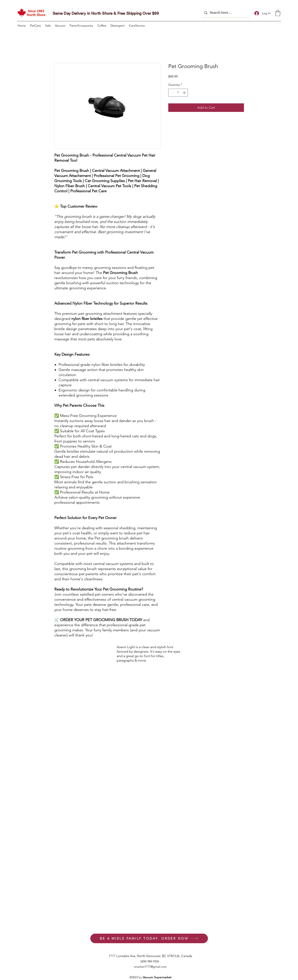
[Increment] (185, 93)
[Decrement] (172, 93)
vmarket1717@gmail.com (150, 967)
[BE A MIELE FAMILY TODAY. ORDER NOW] (149, 938)
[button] (278, 13)
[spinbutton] (178, 93)
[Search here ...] (225, 13)
